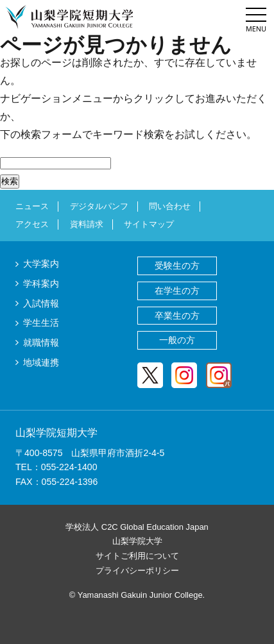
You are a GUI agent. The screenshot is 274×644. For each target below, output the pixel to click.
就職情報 (41, 343)
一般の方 (177, 340)
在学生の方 (177, 291)
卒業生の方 (177, 316)
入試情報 (41, 303)
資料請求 (87, 224)
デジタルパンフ (99, 206)
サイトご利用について (137, 556)
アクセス (32, 224)
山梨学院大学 (137, 541)
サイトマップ (149, 224)
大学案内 (41, 264)
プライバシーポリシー (137, 571)
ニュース (32, 206)
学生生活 (41, 323)
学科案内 (41, 284)
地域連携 (41, 362)
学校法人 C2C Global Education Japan (137, 527)
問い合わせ (170, 206)
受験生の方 (177, 266)
